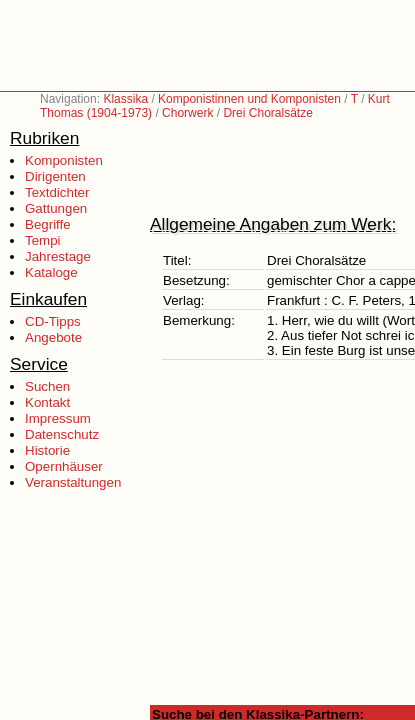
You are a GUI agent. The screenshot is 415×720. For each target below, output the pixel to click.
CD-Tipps (53, 321)
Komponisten (64, 160)
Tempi (43, 240)
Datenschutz (62, 434)
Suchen (47, 386)
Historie (47, 450)
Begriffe (48, 224)
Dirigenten (55, 176)
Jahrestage (58, 256)
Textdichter (57, 192)
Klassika (125, 99)
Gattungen (56, 208)
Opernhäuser (64, 466)
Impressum (58, 418)
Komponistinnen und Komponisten (249, 99)
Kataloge (51, 272)
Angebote (53, 337)
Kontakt (47, 402)
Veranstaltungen (73, 482)
